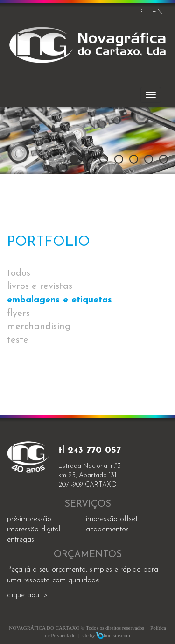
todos (19, 273)
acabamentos (107, 530)
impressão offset (112, 519)
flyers (18, 314)
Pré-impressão (29, 519)
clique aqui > (27, 595)
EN (157, 13)
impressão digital (34, 530)
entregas (21, 540)
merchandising (39, 327)
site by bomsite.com (105, 635)
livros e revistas (40, 286)
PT (143, 13)
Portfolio (49, 242)
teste (18, 340)
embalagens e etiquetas (59, 300)
